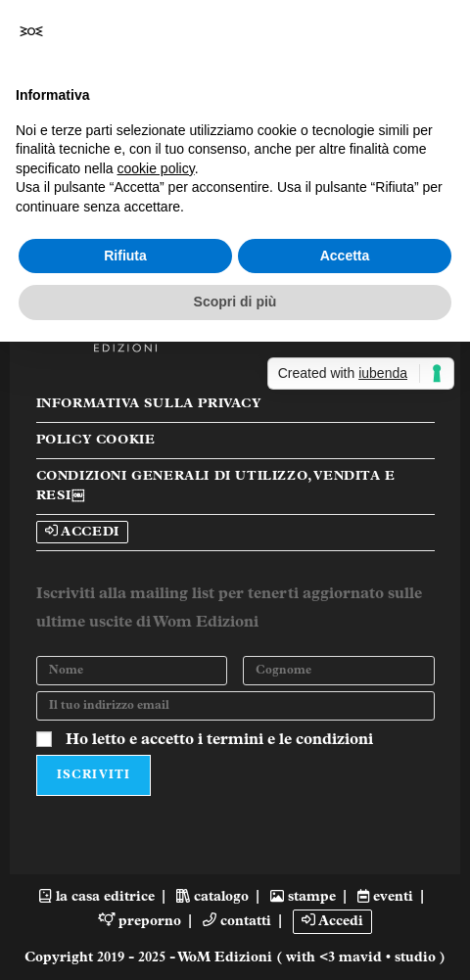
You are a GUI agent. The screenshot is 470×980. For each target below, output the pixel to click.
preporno (140, 922)
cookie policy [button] (156, 168)
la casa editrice (96, 897)
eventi (385, 897)
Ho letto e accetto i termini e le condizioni (219, 740)
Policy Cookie (96, 440)
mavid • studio (389, 958)
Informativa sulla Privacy (149, 404)
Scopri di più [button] (235, 302)
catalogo (212, 897)
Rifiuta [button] (125, 256)
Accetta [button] (345, 256)
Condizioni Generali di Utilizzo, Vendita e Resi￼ (216, 486)
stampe (303, 897)
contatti (237, 922)
